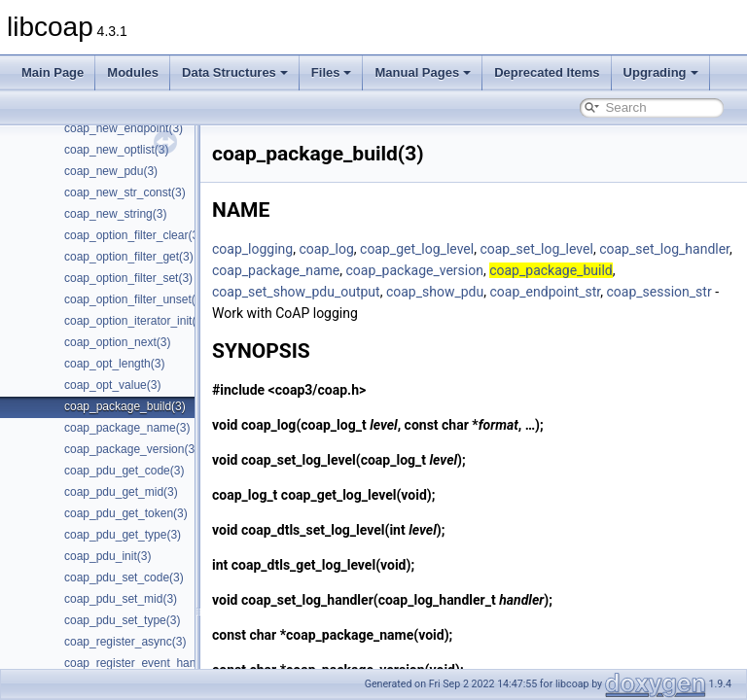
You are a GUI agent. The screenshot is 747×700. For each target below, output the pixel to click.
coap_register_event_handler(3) (147, 663)
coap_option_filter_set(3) (128, 278)
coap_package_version (600, 270)
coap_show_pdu (613, 292)
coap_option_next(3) (117, 342)
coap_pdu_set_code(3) (124, 577)
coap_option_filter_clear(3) (133, 235)
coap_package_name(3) (127, 428)
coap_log (374, 249)
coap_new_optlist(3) (116, 150)
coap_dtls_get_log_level (352, 565)
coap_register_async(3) (125, 642)
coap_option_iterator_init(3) (135, 321)
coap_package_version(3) (131, 449)
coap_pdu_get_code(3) (124, 471)
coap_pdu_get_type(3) (123, 535)
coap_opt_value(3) (112, 385)
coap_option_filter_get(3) (129, 257)
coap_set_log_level (585, 249)
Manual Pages (423, 72)
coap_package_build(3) (125, 406)
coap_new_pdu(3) (111, 171)
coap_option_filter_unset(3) (135, 299)
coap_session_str (430, 313)
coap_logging (301, 249)
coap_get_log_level (465, 249)
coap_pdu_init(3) (107, 556)
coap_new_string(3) (115, 214)
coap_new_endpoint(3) (124, 128)
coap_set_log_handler (326, 270)
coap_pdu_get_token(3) (126, 513)
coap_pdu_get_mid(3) (121, 492)
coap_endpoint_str (316, 313)
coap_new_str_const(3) (125, 192)
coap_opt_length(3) (114, 364)
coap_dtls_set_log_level (362, 530)
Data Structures (235, 72)
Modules (133, 72)
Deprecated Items (547, 72)
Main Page (53, 72)
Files (332, 72)
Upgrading (661, 72)
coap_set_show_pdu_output (474, 292)
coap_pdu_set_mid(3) (121, 599)
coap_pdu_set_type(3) (122, 620)
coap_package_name (461, 270)
